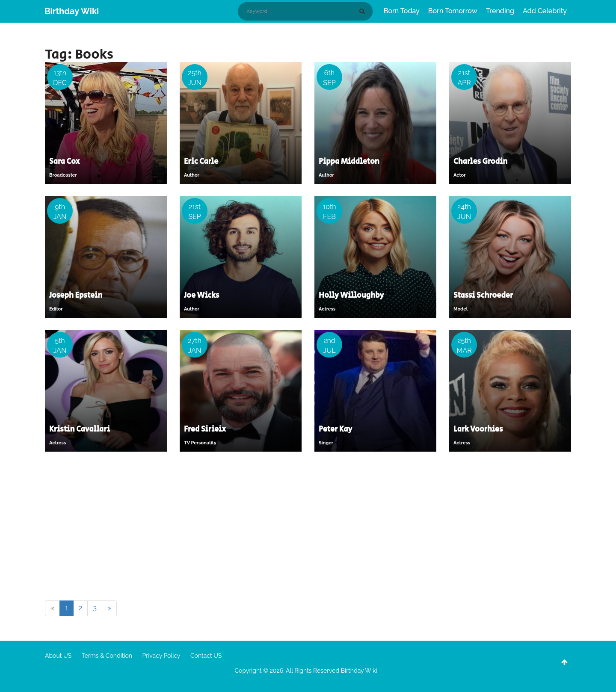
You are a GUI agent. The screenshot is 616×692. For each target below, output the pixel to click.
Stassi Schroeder (483, 296)
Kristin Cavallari (80, 429)
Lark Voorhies (478, 429)
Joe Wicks (201, 296)
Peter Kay (335, 429)
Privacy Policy (161, 656)
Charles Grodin (480, 162)
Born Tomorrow (453, 11)
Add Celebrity (545, 11)
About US (58, 656)
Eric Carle (201, 162)
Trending (500, 11)
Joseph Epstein (76, 296)
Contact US (206, 656)
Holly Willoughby (351, 296)
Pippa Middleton (349, 162)
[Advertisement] (308, 528)
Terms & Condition (107, 656)
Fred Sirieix (205, 429)
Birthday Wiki (72, 11)
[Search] (364, 11)
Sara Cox (64, 162)
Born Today (402, 11)
